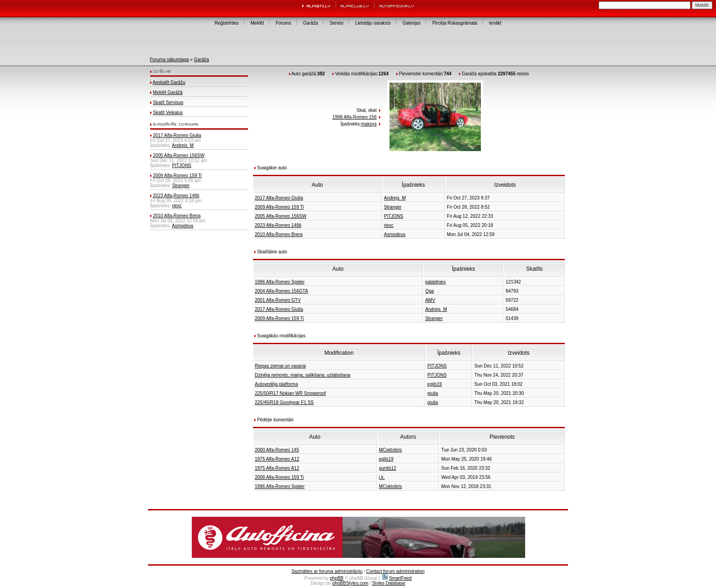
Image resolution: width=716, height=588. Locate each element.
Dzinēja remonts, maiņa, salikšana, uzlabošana (303, 375)
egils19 (435, 384)
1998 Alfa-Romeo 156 (355, 117)
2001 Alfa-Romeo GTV (278, 300)
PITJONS (182, 165)
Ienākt (495, 23)
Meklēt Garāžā (168, 92)
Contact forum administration (395, 571)
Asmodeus (182, 226)
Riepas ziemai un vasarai (280, 366)
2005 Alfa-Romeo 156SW (179, 155)
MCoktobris (391, 450)
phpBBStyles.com (350, 583)
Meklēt (257, 23)
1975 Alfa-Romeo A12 (277, 459)
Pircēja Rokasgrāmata (455, 23)
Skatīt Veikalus (168, 113)
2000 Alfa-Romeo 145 (277, 450)
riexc (177, 206)
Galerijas (411, 23)
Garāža (310, 23)
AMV (430, 300)
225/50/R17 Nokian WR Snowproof (290, 393)
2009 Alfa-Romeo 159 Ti (177, 176)
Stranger (181, 186)
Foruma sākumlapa (169, 60)
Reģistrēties (227, 23)
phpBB (337, 578)
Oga (429, 291)
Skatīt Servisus (168, 102)
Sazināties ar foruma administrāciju (327, 571)
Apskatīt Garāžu (169, 82)
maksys (369, 124)
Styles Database (389, 583)
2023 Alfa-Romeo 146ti (176, 196)
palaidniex (435, 282)
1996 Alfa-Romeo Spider (280, 282)
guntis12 (388, 468)
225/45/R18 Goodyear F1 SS (284, 402)
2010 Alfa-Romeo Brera (177, 216)
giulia (433, 393)
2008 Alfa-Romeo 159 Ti (279, 477)
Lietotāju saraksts (373, 23)
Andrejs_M (183, 145)
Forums (284, 23)
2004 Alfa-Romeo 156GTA (282, 291)
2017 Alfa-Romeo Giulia (177, 135)
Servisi (337, 23)
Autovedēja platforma (276, 384)
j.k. (382, 477)
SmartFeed (397, 578)
